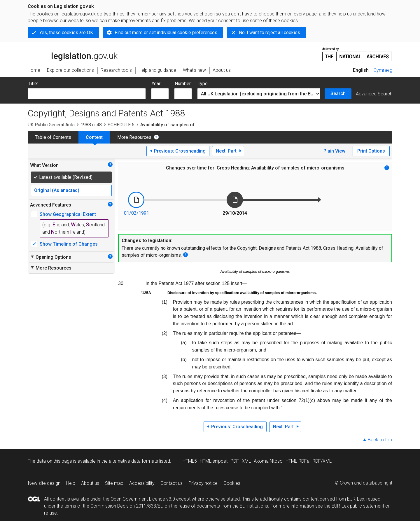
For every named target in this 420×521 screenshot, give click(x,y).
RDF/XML (322, 461)
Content (94, 137)
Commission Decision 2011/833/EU (127, 506)
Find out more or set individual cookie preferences (166, 33)
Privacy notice (203, 483)
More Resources (134, 137)
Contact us (171, 483)
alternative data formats (133, 461)
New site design (44, 483)
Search (338, 93)
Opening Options (51, 257)
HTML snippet (214, 461)
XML (246, 461)
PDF (235, 461)
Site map (114, 483)
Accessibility (142, 483)
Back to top (380, 440)
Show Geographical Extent (68, 214)
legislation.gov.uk (73, 54)
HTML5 (190, 461)
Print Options (371, 151)
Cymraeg (383, 70)
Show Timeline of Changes (69, 244)
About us (90, 483)
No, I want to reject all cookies (269, 33)
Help (71, 483)
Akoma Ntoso (268, 461)
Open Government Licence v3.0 (143, 499)
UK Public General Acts (51, 125)
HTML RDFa (297, 461)
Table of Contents (53, 137)
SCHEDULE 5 (121, 125)
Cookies (232, 483)
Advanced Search (374, 94)
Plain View (334, 151)
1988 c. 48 (91, 125)
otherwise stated (223, 499)
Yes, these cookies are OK (66, 33)
